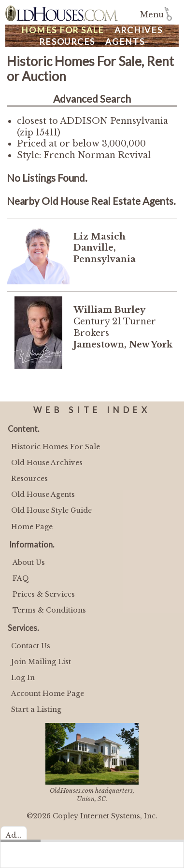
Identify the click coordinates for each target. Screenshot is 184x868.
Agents (125, 42)
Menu (152, 15)
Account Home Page (48, 694)
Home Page (32, 527)
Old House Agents (43, 494)
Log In (23, 678)
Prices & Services (44, 594)
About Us (29, 562)
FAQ (21, 578)
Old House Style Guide (51, 510)
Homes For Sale (63, 30)
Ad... (14, 835)
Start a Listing (36, 709)
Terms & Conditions (49, 610)
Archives (139, 30)
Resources (67, 42)
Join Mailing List (41, 662)
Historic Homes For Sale (56, 447)
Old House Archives (47, 463)
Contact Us (31, 646)
